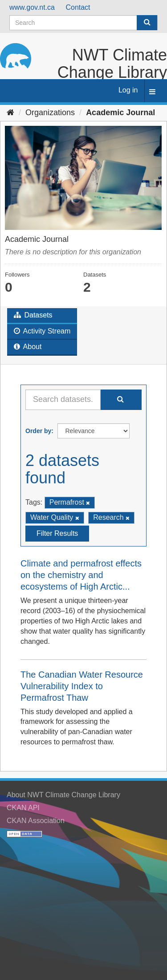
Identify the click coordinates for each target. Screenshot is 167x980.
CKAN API (23, 808)
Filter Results (57, 533)
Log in (128, 90)
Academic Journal (120, 112)
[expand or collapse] (152, 92)
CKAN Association (36, 821)
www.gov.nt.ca (32, 7)
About (28, 347)
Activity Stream (42, 331)
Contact (78, 7)
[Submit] (147, 23)
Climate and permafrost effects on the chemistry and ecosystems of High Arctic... (81, 575)
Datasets (33, 315)
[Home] (10, 112)
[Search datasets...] (63, 400)
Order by (38, 431)
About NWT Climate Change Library (63, 795)
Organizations (50, 112)
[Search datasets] (83, 23)
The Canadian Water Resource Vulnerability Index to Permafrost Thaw (82, 686)
